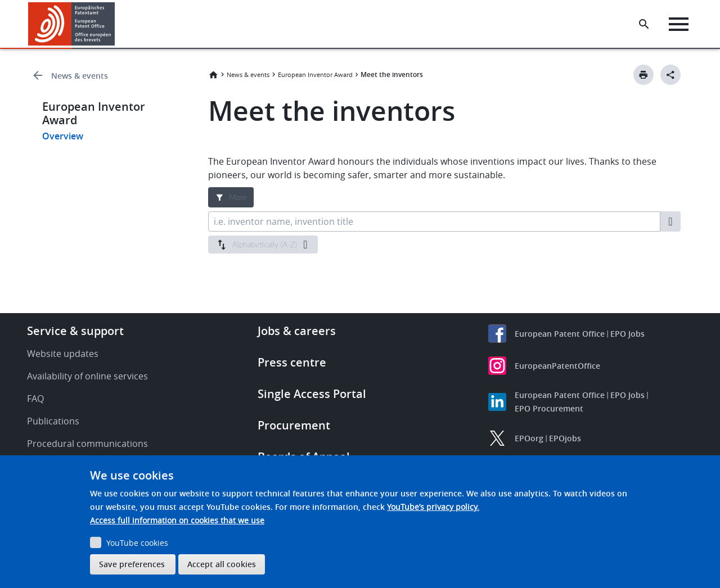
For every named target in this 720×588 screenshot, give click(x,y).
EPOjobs (565, 438)
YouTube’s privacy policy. (433, 507)
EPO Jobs (627, 334)
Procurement (294, 425)
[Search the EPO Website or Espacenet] (644, 24)
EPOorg (529, 438)
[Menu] (679, 24)
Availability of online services (87, 376)
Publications (53, 421)
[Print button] (643, 75)
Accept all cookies (222, 564)
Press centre (292, 362)
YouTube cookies (137, 543)
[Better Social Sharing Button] (670, 75)
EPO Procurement (549, 408)
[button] (117, 24)
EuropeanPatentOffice (557, 366)
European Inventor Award (315, 74)
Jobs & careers (297, 331)
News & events (80, 76)
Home (213, 75)
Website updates (63, 354)
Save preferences (132, 564)
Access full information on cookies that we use (177, 520)
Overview (63, 136)
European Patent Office (560, 334)
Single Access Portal (312, 394)
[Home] (72, 24)
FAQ (35, 399)
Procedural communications (87, 444)
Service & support (75, 331)
